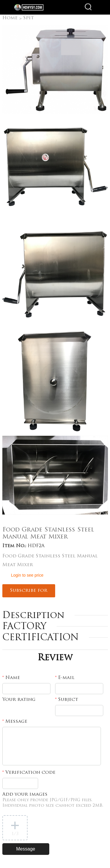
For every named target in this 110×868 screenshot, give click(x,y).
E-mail (65, 678)
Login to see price (27, 575)
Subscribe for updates (29, 593)
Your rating (19, 700)
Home (10, 18)
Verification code (29, 773)
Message (15, 722)
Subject (67, 700)
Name (11, 678)
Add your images (53, 800)
